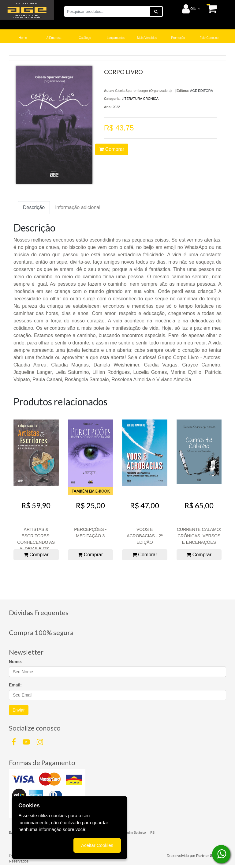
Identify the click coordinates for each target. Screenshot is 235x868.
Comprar (112, 149)
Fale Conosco (209, 38)
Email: (15, 685)
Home (23, 38)
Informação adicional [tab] (78, 207)
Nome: (16, 662)
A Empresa (54, 38)
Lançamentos (116, 38)
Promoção (178, 38)
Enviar (19, 710)
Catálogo (85, 38)
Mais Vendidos (147, 38)
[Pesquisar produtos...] (107, 11)
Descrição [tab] (34, 207)
